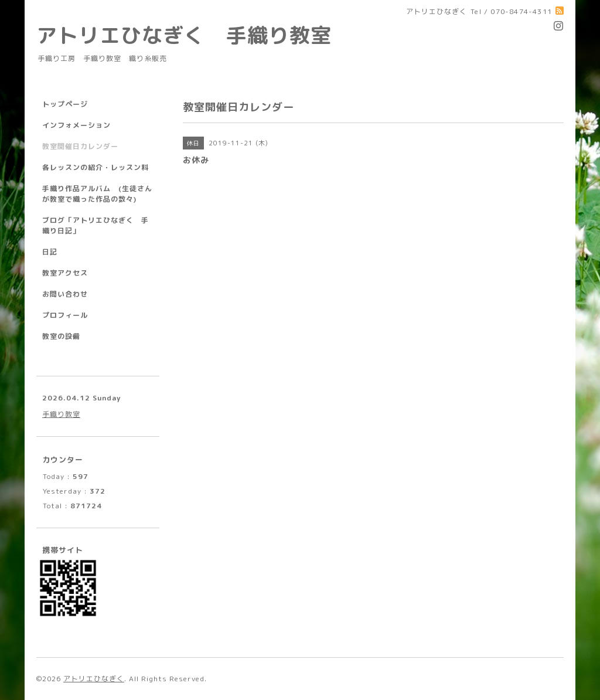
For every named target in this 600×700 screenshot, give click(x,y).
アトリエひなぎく (94, 679)
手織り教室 (61, 414)
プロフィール (65, 315)
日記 (50, 252)
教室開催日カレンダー (80, 146)
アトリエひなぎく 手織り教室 (195, 35)
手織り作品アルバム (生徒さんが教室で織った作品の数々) (97, 194)
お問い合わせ (65, 294)
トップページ (65, 104)
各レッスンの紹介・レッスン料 (96, 167)
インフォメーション (76, 125)
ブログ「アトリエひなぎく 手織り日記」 (96, 225)
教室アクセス (65, 273)
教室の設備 (61, 336)
